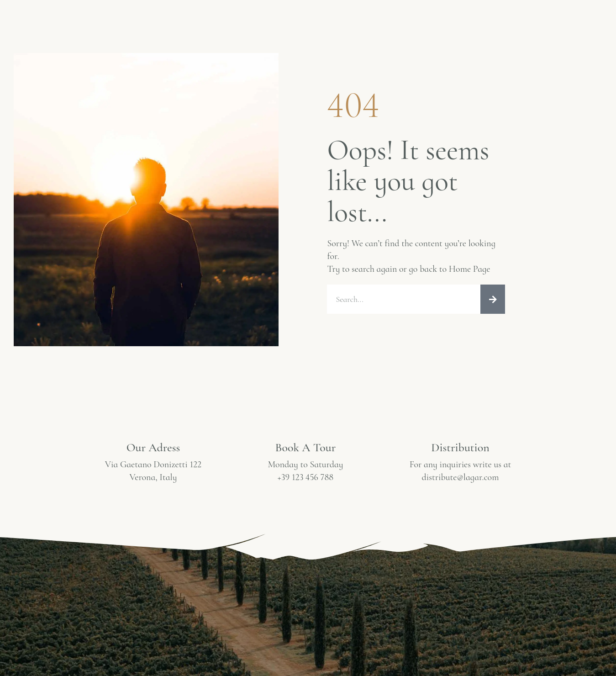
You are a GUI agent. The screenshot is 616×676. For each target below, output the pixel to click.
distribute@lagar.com (461, 477)
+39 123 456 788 (305, 477)
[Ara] (493, 299)
